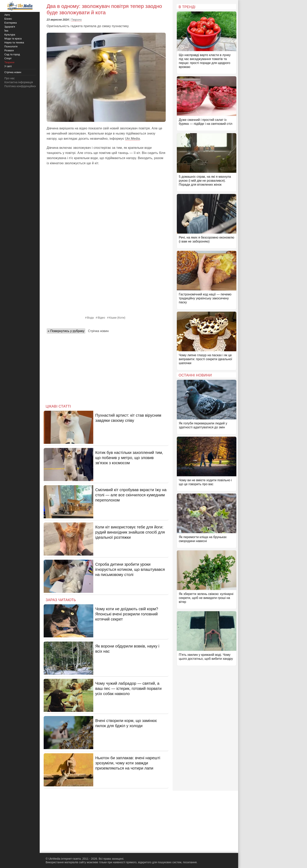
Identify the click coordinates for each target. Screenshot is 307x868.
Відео (101, 318)
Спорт (8, 58)
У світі (8, 66)
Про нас (10, 78)
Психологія (11, 46)
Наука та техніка (14, 42)
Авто (7, 15)
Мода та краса (13, 39)
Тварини (76, 20)
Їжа (6, 31)
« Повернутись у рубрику (66, 331)
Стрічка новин (98, 331)
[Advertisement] (106, 368)
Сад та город (12, 54)
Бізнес (8, 19)
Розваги (9, 50)
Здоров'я (10, 27)
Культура (10, 35)
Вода (90, 318)
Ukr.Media (132, 139)
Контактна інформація (19, 82)
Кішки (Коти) (117, 318)
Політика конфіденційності (21, 86)
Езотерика (11, 23)
